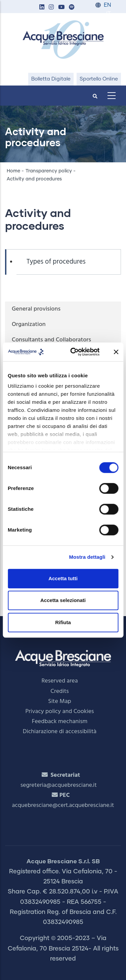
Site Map (60, 701)
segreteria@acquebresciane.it (59, 785)
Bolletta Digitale (51, 79)
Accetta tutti (63, 578)
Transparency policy (49, 171)
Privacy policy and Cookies (60, 712)
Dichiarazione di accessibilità (60, 732)
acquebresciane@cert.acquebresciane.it (63, 805)
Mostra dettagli (87, 557)
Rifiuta (63, 622)
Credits (60, 691)
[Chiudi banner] (116, 352)
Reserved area (60, 681)
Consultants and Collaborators (51, 340)
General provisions (36, 309)
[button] (42, 8)
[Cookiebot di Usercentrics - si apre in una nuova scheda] (74, 352)
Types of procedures (56, 262)
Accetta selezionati (63, 600)
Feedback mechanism (60, 722)
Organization (29, 324)
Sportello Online (99, 79)
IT (109, 14)
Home (13, 171)
